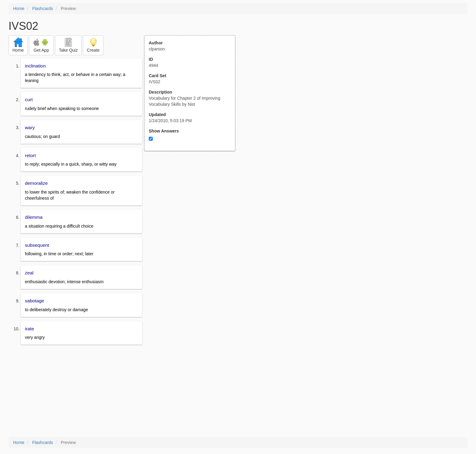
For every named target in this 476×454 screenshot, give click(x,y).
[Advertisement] (193, 211)
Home (19, 9)
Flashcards (42, 9)
